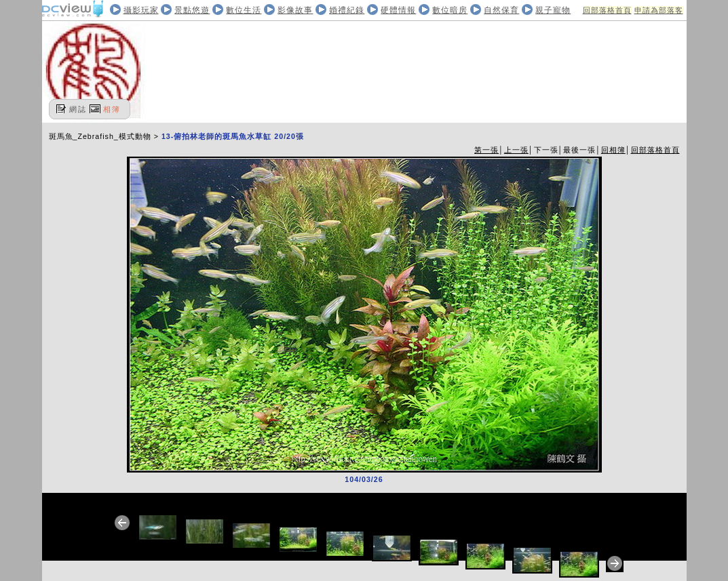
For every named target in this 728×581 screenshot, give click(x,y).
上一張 (516, 150)
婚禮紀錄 (347, 10)
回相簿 (613, 150)
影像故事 (295, 10)
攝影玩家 (141, 10)
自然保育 (501, 10)
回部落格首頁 (607, 10)
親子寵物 (553, 10)
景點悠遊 (192, 10)
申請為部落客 (659, 10)
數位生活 (244, 10)
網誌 (78, 109)
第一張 (486, 150)
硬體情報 (398, 10)
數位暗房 (450, 10)
